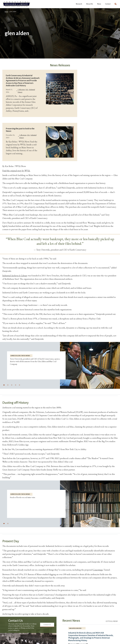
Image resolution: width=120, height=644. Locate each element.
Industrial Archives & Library (15, 276)
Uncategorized (75, 628)
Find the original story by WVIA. (16, 171)
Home (7, 12)
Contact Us (47, 625)
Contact (108, 4)
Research (79, 4)
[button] (4, 385)
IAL (27, 89)
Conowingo (98, 570)
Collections (21, 89)
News (99, 4)
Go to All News (112, 621)
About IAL (90, 4)
